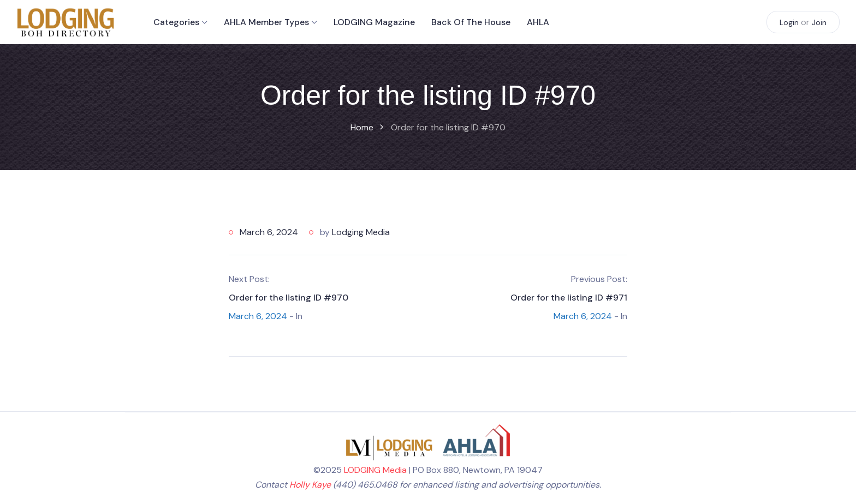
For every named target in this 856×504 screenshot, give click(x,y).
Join (819, 22)
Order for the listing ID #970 (289, 298)
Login (789, 22)
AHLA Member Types (266, 22)
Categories (176, 22)
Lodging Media (361, 232)
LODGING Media (375, 470)
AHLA (538, 22)
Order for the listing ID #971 (569, 298)
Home (362, 127)
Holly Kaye (310, 485)
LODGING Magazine (374, 22)
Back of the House (471, 22)
